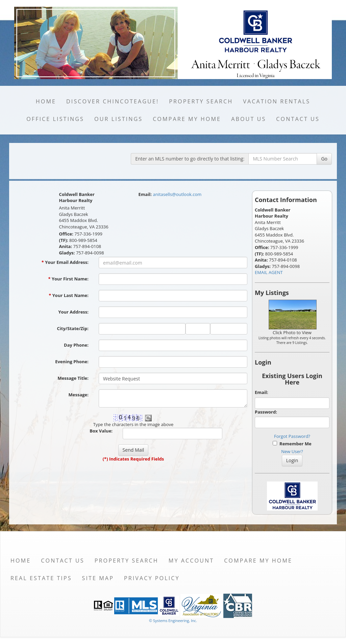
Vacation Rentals (277, 101)
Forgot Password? (292, 436)
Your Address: (73, 312)
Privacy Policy (152, 578)
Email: (262, 392)
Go (324, 159)
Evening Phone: (72, 362)
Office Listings (55, 119)
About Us (249, 119)
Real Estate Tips (41, 578)
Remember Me (292, 444)
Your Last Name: (69, 295)
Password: (266, 412)
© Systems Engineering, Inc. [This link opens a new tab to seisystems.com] (173, 621)
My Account (191, 561)
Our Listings (118, 119)
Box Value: (101, 431)
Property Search (201, 101)
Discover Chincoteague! (113, 101)
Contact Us (298, 119)
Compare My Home (187, 119)
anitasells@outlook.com (177, 194)
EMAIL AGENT (269, 272)
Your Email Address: (65, 262)
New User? (292, 451)
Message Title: (73, 378)
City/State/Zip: (73, 328)
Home (46, 101)
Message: (79, 395)
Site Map (98, 578)
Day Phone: (76, 345)
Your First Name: (68, 279)
